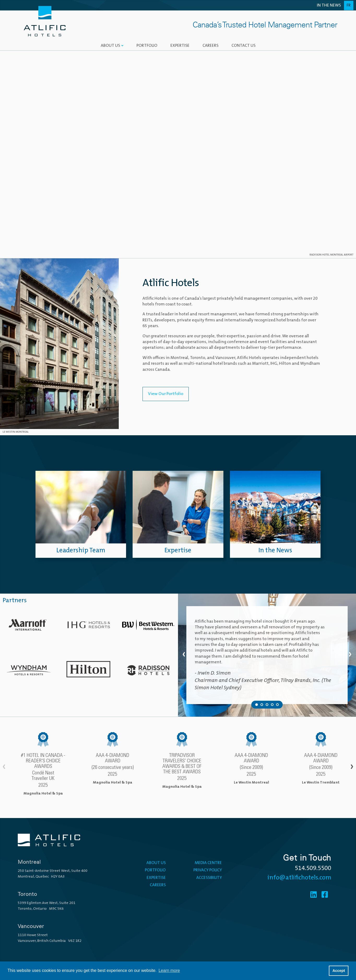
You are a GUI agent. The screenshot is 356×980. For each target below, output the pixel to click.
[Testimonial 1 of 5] (257, 705)
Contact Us (244, 46)
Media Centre (208, 863)
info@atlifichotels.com (299, 878)
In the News (329, 5)
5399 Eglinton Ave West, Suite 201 (47, 903)
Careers (210, 46)
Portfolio (147, 46)
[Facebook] (325, 895)
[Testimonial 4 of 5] (272, 705)
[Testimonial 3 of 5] (267, 705)
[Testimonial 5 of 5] (277, 705)
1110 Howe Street (33, 935)
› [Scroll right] (352, 767)
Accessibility (209, 878)
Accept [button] (339, 971)
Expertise (180, 46)
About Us (110, 46)
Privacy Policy (208, 870)
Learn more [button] (169, 970)
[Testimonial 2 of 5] (262, 705)
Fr (349, 5)
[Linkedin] (314, 895)
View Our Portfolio (166, 394)
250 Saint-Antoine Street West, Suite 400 (53, 871)
